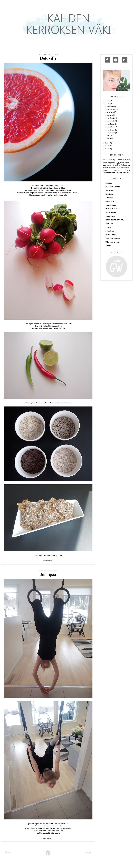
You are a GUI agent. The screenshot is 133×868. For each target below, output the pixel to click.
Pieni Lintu (109, 224)
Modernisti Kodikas (113, 209)
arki (104, 160)
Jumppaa (48, 575)
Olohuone (113, 167)
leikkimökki (116, 165)
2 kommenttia (48, 838)
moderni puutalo (111, 205)
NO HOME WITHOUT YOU (115, 220)
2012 (107, 149)
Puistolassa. (110, 231)
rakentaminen (125, 167)
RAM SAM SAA (111, 235)
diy (114, 160)
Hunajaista (109, 194)
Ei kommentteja (47, 561)
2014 (107, 143)
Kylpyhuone (120, 163)
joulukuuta (111, 106)
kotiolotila (109, 198)
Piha (118, 167)
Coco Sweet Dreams (113, 187)
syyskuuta (111, 112)
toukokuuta (111, 121)
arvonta (109, 160)
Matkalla (106, 167)
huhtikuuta (111, 124)
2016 (107, 101)
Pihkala (108, 227)
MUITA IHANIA (111, 213)
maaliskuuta (111, 127)
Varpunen (109, 246)
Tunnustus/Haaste (109, 172)
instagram (127, 160)
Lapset (128, 163)
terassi (128, 170)
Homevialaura (111, 190)
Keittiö (105, 163)
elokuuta (110, 115)
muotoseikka (110, 216)
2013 (107, 146)
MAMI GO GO (110, 202)
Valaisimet (119, 172)
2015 (107, 104)
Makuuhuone (126, 165)
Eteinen (119, 160)
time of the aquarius (113, 238)
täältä (60, 555)
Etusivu (48, 853)
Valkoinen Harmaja (112, 242)
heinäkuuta (111, 118)
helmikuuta (111, 130)
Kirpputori (112, 163)
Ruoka (105, 170)
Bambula (109, 183)
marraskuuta (111, 109)
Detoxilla (48, 58)
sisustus (116, 170)
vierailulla (126, 172)
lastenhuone (107, 165)
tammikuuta (111, 133)
